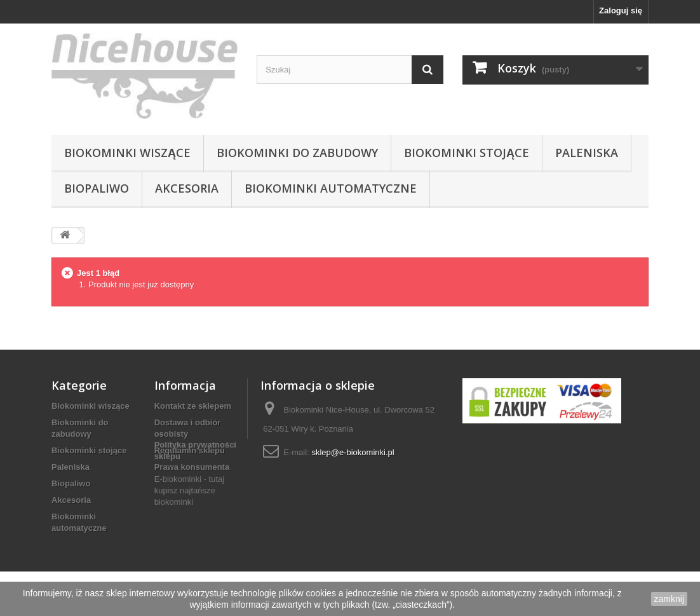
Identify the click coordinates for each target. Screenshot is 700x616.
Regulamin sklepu (190, 450)
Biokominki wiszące (127, 153)
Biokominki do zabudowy (297, 153)
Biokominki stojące (467, 153)
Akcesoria (187, 188)
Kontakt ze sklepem (193, 406)
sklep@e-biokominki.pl (353, 452)
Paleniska (587, 153)
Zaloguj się (621, 10)
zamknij (669, 599)
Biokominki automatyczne (331, 188)
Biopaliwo (97, 188)
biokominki (174, 546)
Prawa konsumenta (192, 467)
